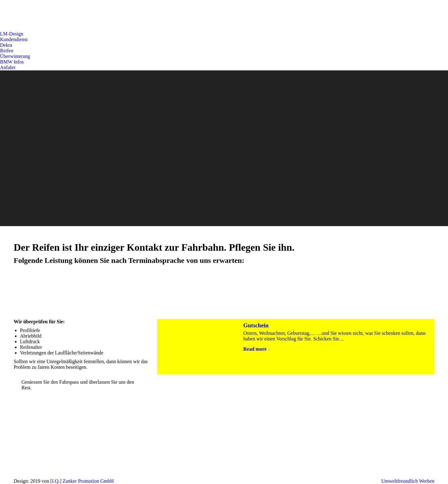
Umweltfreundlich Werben (408, 481)
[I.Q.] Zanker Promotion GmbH (82, 481)
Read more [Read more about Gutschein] (257, 349)
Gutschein (256, 325)
